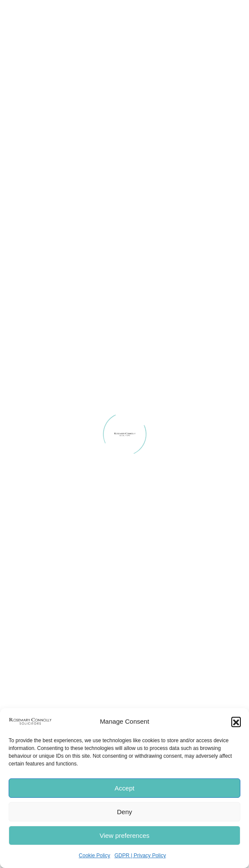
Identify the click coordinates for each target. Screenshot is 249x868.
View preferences (125, 835)
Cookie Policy (95, 856)
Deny (124, 812)
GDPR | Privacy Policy (140, 856)
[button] (236, 722)
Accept (125, 788)
